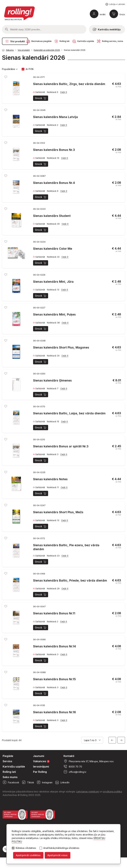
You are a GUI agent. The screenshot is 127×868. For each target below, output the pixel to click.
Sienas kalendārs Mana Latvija (55, 117)
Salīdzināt (39, 92)
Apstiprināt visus (57, 855)
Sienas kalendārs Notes (50, 479)
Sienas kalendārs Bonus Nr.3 (54, 150)
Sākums (10, 50)
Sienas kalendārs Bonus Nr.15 (54, 679)
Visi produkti (15, 41)
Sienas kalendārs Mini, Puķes (54, 314)
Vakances (41, 761)
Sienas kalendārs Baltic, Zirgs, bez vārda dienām (69, 84)
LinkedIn (62, 782)
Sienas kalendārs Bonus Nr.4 (54, 183)
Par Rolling (40, 772)
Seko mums (10, 777)
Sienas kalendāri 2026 (75, 50)
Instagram (45, 782)
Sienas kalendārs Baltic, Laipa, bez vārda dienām (69, 413)
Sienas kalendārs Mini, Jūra (53, 282)
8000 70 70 (73, 767)
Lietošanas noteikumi (88, 792)
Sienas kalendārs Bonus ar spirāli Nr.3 (61, 446)
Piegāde (8, 756)
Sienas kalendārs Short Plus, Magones (61, 347)
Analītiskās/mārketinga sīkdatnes (61, 848)
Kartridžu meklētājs (107, 29)
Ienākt (103, 14)
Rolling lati (9, 772)
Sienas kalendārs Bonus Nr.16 (54, 712)
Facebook (11, 782)
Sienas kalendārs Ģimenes (52, 380)
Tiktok (28, 782)
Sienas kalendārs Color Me (53, 249)
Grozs (122, 14)
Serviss (7, 761)
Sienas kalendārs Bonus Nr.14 (54, 646)
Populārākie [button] (10, 69)
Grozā (41, 98)
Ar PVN (30, 69)
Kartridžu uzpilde (14, 767)
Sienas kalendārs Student (52, 216)
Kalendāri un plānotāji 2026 (47, 50)
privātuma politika (112, 792)
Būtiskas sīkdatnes (26, 848)
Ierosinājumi (41, 767)
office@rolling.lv (75, 772)
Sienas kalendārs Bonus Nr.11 (54, 613)
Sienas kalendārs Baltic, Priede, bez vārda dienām (70, 580)
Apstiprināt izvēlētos (28, 855)
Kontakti (69, 756)
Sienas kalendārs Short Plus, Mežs (58, 512)
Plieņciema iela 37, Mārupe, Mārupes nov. (89, 761)
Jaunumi (39, 756)
